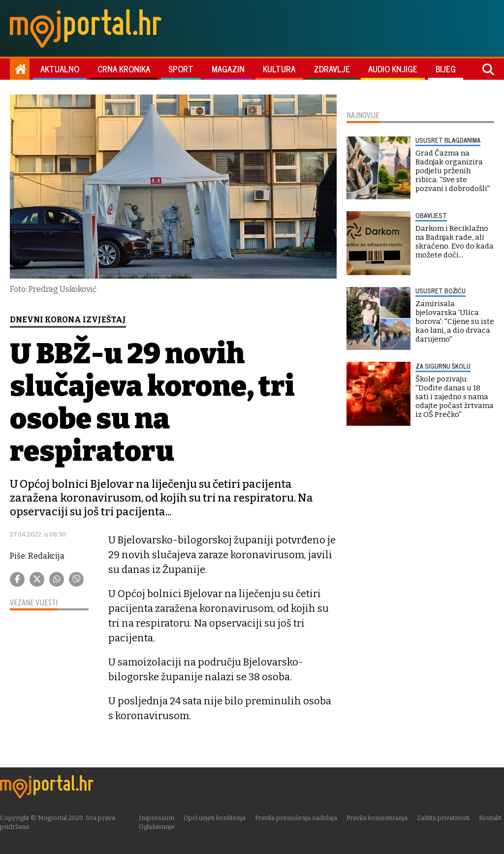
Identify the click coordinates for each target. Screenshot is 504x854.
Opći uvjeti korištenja (216, 818)
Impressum (157, 818)
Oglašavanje (158, 827)
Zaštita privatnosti (444, 818)
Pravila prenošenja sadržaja (297, 818)
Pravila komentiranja (378, 818)
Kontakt (491, 818)
